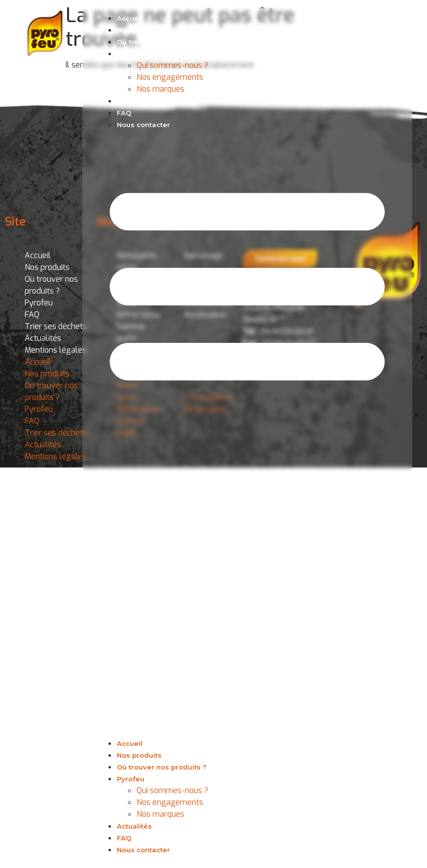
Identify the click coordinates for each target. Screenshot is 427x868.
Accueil (130, 18)
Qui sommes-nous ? (172, 65)
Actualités (134, 101)
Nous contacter (143, 125)
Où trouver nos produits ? (162, 42)
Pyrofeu (131, 54)
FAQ (124, 113)
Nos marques (160, 89)
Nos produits (139, 30)
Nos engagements (170, 77)
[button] (247, 434)
